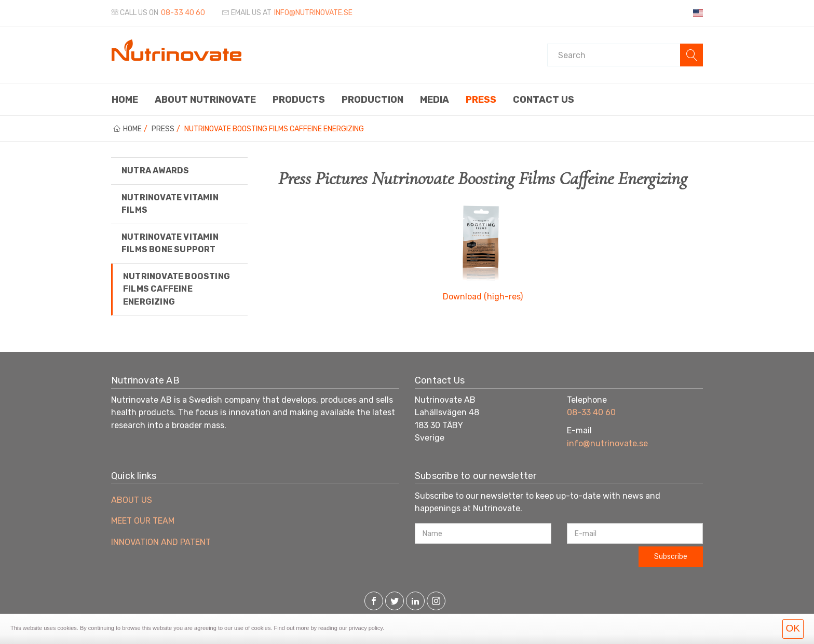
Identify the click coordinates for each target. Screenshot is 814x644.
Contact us (544, 100)
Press (481, 100)
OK (793, 628)
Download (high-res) (483, 297)
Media (435, 100)
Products (299, 100)
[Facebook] (374, 602)
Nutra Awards (155, 170)
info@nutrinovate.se (607, 443)
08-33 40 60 (183, 13)
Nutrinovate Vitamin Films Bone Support (170, 243)
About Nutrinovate (205, 100)
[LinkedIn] (415, 602)
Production (372, 100)
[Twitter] (395, 602)
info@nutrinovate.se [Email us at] (313, 13)
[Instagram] (436, 602)
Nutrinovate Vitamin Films (170, 204)
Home (125, 100)
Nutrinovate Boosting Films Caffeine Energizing (177, 289)
